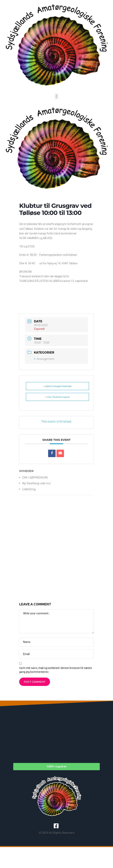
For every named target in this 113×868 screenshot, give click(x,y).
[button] (56, 96)
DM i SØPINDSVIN (35, 477)
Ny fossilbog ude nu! (36, 483)
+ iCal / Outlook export (58, 397)
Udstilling (29, 489)
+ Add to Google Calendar (57, 386)
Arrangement (44, 359)
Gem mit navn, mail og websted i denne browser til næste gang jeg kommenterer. (56, 670)
